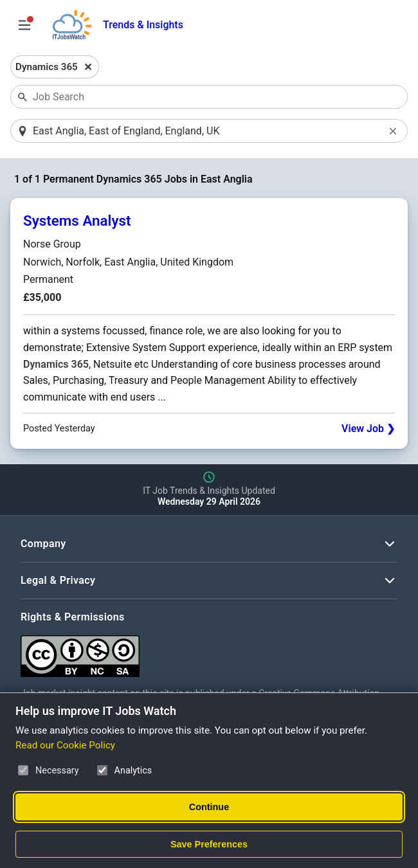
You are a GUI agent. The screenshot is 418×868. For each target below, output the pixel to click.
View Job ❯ (368, 429)
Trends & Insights (143, 25)
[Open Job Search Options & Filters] (24, 25)
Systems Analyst (77, 221)
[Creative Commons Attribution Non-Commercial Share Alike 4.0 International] (209, 651)
